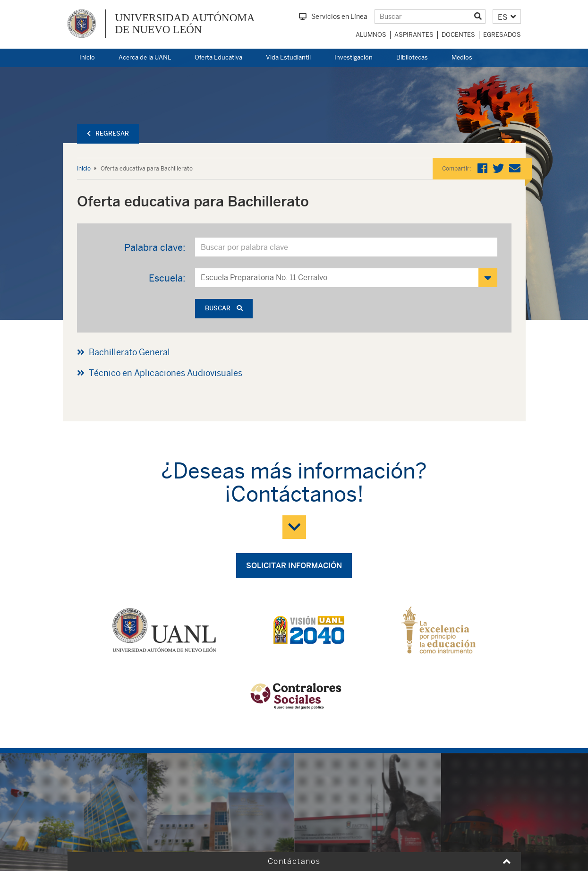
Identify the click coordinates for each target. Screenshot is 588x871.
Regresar (108, 133)
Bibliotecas (412, 57)
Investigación (354, 57)
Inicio (87, 57)
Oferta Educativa (218, 57)
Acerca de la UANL (145, 57)
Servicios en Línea (333, 17)
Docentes (458, 35)
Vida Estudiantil (288, 57)
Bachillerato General (129, 352)
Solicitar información (294, 566)
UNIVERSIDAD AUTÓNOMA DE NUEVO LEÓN (185, 24)
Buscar (224, 308)
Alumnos (371, 35)
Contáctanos (294, 861)
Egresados (502, 35)
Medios (462, 57)
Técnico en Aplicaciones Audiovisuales (166, 373)
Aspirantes (414, 35)
